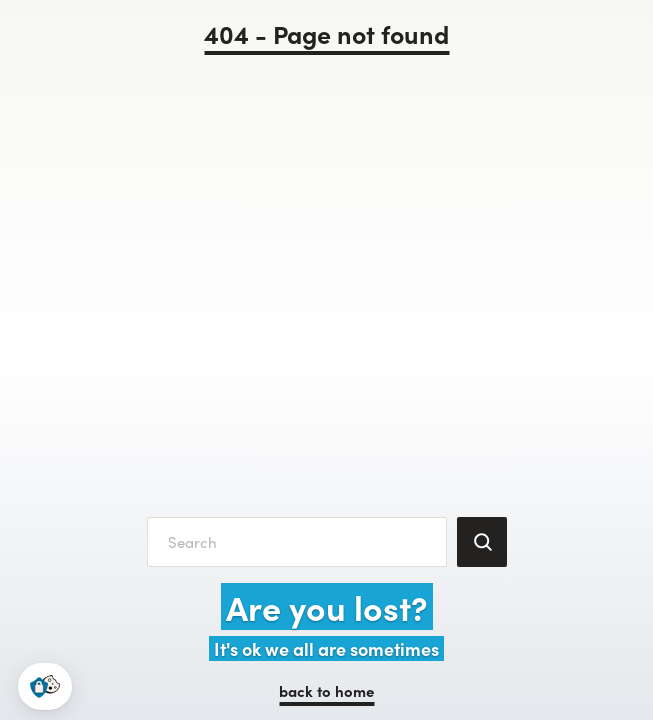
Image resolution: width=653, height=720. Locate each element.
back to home (326, 690)
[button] (45, 686)
